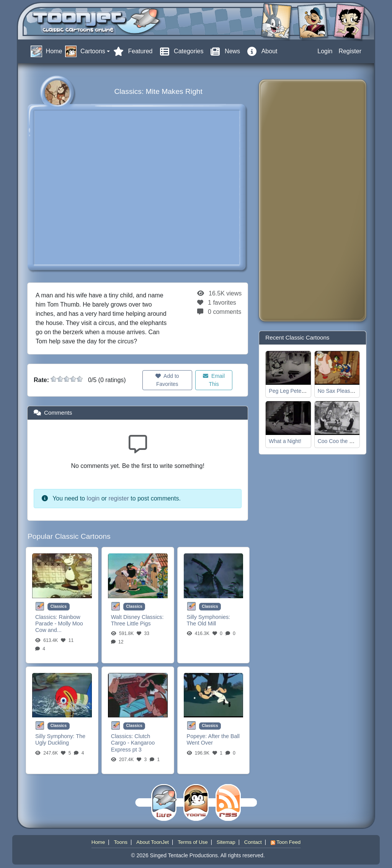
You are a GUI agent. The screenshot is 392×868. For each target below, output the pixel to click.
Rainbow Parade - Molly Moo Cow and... (59, 624)
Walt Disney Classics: (137, 617)
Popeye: (198, 736)
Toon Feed (286, 842)
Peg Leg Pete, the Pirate (298, 391)
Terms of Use (193, 842)
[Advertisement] (296, 200)
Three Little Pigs (131, 624)
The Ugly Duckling (60, 739)
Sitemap (226, 842)
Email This (214, 380)
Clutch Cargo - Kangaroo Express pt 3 (133, 743)
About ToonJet (153, 842)
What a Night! (285, 441)
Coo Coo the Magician (344, 441)
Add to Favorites (167, 380)
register (118, 498)
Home (98, 842)
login (93, 498)
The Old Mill (202, 624)
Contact (253, 842)
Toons (121, 842)
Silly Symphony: (56, 736)
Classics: (47, 617)
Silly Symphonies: (209, 617)
